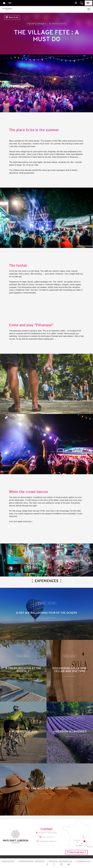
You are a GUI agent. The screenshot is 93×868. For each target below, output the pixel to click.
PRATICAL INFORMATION (61, 861)
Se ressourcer (57, 24)
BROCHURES (9, 861)
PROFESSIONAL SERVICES (32, 861)
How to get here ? (76, 852)
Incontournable (37, 24)
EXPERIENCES (83, 861)
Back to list (12, 17)
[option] (46, 560)
